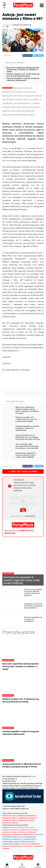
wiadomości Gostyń (10, 830)
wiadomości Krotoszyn (28, 830)
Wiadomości (7, 88)
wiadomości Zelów (26, 820)
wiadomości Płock (9, 827)
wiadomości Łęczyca (10, 823)
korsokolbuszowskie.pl (11, 837)
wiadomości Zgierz (10, 820)
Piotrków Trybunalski (30, 844)
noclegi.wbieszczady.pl (11, 844)
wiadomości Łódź (9, 816)
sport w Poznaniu (25, 846)
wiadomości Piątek (10, 846)
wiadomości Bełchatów (26, 816)
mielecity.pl (17, 839)
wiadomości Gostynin (27, 818)
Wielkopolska (29, 834)
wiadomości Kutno (10, 818)
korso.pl (39, 834)
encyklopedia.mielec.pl (11, 841)
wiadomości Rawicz (10, 832)
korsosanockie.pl (28, 837)
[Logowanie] (38, 865)
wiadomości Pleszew (27, 832)
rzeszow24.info (29, 839)
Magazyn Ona (8, 834)
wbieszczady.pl (28, 841)
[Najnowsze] (22, 865)
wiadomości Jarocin (25, 827)
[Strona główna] (7, 865)
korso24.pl (6, 839)
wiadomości (18, 834)
